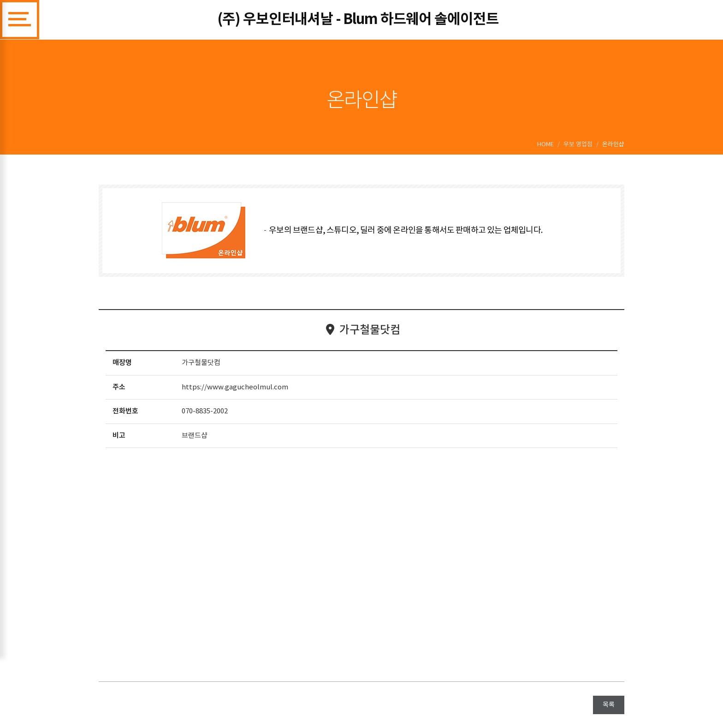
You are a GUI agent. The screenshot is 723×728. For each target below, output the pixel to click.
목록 (609, 705)
